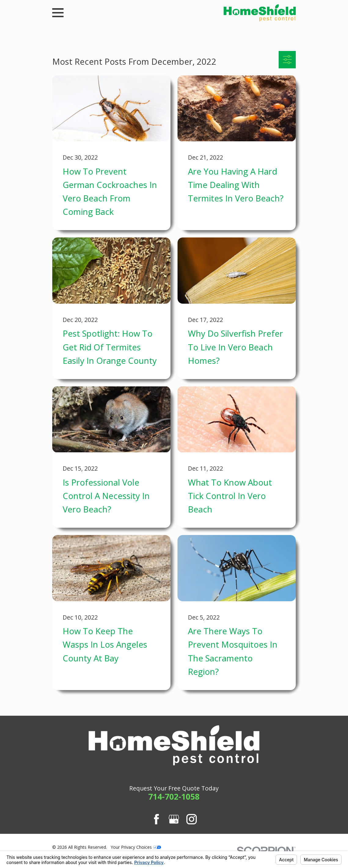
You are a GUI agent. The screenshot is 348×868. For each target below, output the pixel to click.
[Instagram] (192, 819)
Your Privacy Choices (136, 847)
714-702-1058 (174, 797)
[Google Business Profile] (174, 819)
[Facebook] (156, 819)
